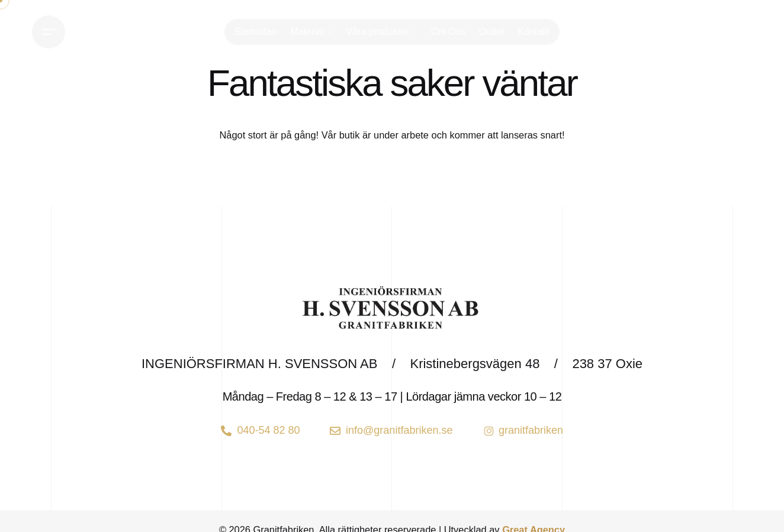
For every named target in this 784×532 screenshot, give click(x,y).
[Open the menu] (49, 32)
